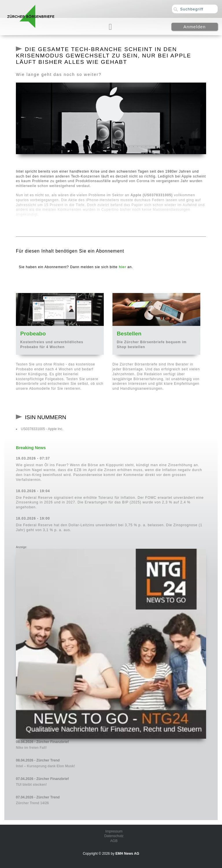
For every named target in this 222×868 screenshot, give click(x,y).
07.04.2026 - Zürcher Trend (38, 797)
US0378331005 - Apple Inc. (42, 429)
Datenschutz (114, 836)
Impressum (114, 831)
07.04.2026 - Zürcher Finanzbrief (42, 779)
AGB (114, 841)
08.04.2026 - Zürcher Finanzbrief (42, 742)
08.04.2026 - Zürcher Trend (38, 760)
